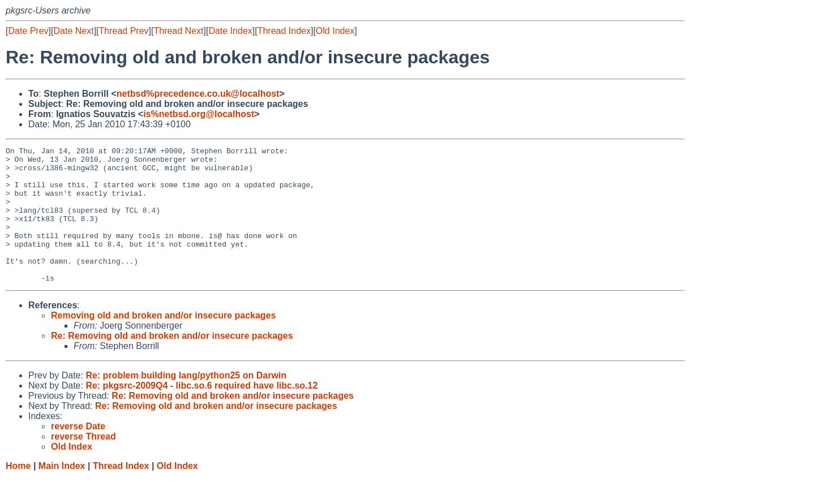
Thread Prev (124, 31)
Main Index (62, 493)
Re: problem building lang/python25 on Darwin (186, 402)
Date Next (73, 31)
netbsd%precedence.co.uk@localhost (198, 94)
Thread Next (178, 31)
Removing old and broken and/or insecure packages (163, 343)
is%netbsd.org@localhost (199, 114)
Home (18, 493)
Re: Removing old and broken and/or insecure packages (172, 363)
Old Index (335, 31)
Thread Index (284, 31)
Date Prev (28, 31)
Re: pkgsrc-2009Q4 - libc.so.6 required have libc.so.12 (201, 413)
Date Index (230, 31)
